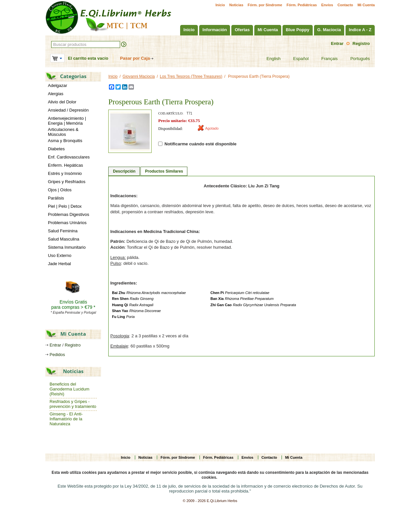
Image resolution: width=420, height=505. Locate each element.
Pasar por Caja (135, 58)
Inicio (220, 5)
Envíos (327, 5)
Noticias (236, 5)
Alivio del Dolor (62, 102)
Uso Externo (60, 255)
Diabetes (56, 149)
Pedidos (57, 355)
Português (356, 59)
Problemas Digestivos (69, 214)
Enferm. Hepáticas (65, 165)
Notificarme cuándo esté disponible (197, 144)
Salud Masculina (63, 239)
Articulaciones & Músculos (63, 132)
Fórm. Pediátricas (302, 5)
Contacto (345, 5)
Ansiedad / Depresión (68, 110)
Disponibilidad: (170, 129)
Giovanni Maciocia (139, 76)
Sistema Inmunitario (67, 247)
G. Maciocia (329, 30)
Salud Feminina (63, 231)
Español (297, 59)
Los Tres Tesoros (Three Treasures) (191, 76)
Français (325, 59)
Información (215, 30)
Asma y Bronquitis (65, 141)
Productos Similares (164, 171)
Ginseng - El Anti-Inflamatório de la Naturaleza (66, 419)
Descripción (124, 171)
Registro (361, 43)
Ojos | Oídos (60, 190)
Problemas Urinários (67, 223)
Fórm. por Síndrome (265, 5)
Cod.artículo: (171, 113)
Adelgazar (58, 85)
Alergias (56, 94)
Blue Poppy (298, 30)
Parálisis (56, 198)
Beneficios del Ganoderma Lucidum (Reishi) (69, 389)
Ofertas (242, 30)
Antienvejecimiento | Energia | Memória (67, 121)
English (269, 59)
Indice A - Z (360, 30)
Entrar (337, 43)
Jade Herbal (59, 264)
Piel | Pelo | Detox (65, 206)
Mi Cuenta (366, 5)
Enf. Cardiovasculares (69, 157)
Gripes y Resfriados (67, 182)
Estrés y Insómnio (65, 173)
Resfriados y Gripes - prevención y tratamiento (73, 404)
